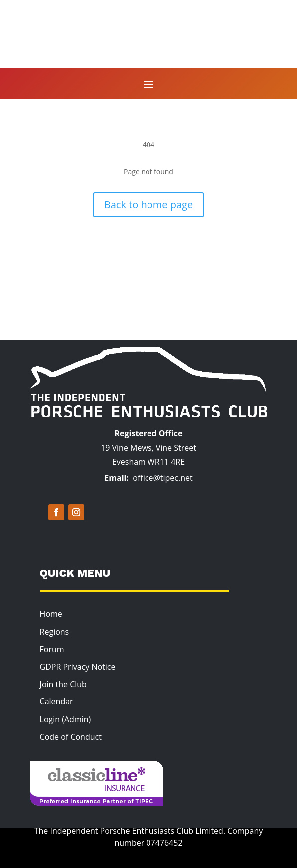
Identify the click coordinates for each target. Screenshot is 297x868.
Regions (55, 632)
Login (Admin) (66, 719)
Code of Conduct (71, 737)
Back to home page (148, 205)
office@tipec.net (162, 478)
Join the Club (63, 684)
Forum (52, 649)
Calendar (57, 701)
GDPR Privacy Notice (78, 667)
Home (51, 614)
